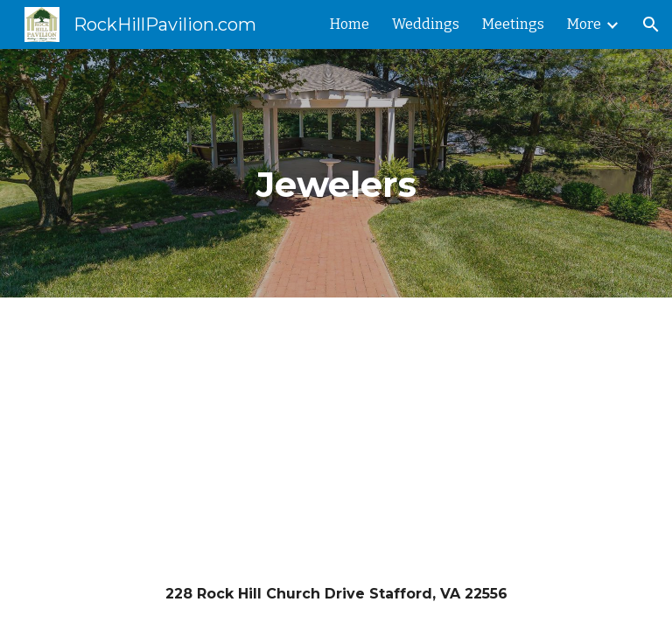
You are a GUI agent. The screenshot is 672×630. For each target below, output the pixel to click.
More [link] (584, 24)
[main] (336, 173)
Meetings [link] (513, 24)
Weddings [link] (426, 24)
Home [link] (350, 24)
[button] (651, 24)
